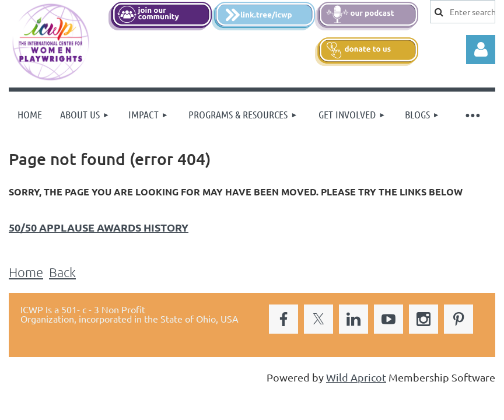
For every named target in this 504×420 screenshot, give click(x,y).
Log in (481, 50)
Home (26, 272)
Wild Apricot (356, 377)
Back (62, 272)
